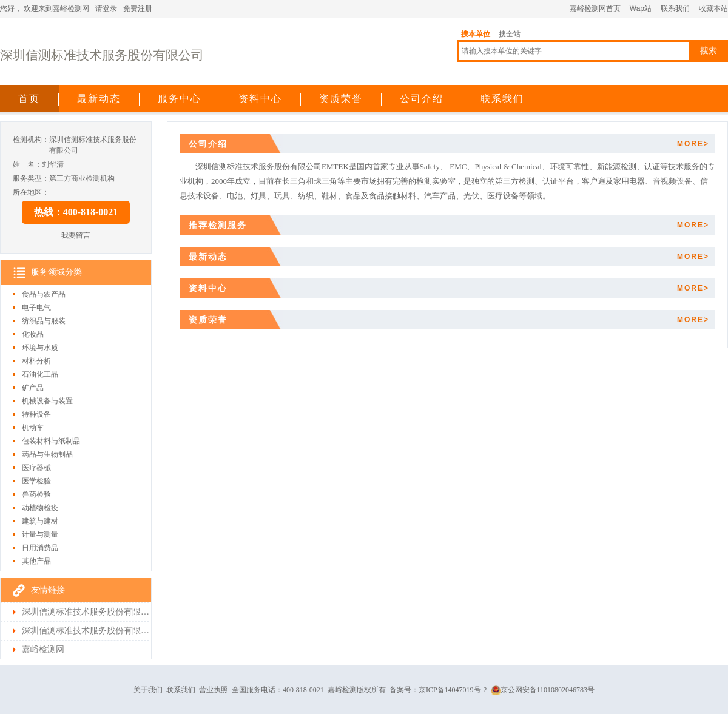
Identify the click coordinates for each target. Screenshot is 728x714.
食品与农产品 (44, 294)
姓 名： (27, 164)
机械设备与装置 (47, 401)
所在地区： (31, 192)
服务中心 (180, 99)
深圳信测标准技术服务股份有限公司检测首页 (86, 631)
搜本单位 (476, 34)
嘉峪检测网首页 (595, 8)
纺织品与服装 (44, 321)
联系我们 (675, 8)
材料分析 (36, 361)
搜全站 (510, 34)
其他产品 (36, 561)
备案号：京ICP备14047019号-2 (438, 690)
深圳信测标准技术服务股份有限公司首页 (86, 612)
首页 (29, 99)
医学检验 (36, 481)
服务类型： (31, 178)
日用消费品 (40, 548)
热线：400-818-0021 (76, 212)
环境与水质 (40, 348)
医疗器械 (36, 468)
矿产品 (33, 388)
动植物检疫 (40, 508)
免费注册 (138, 8)
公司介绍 (422, 99)
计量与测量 (40, 534)
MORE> (693, 144)
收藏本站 (713, 8)
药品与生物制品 (47, 454)
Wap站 (641, 8)
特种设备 (36, 414)
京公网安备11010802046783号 (543, 690)
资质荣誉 (341, 99)
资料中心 (260, 99)
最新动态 (99, 99)
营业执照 (214, 690)
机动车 (33, 428)
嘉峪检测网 (43, 649)
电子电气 (36, 308)
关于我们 (148, 690)
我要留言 (76, 235)
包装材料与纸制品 (51, 441)
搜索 (709, 51)
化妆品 (33, 334)
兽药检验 (36, 494)
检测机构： (31, 140)
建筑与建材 (40, 521)
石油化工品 (40, 374)
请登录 (106, 8)
